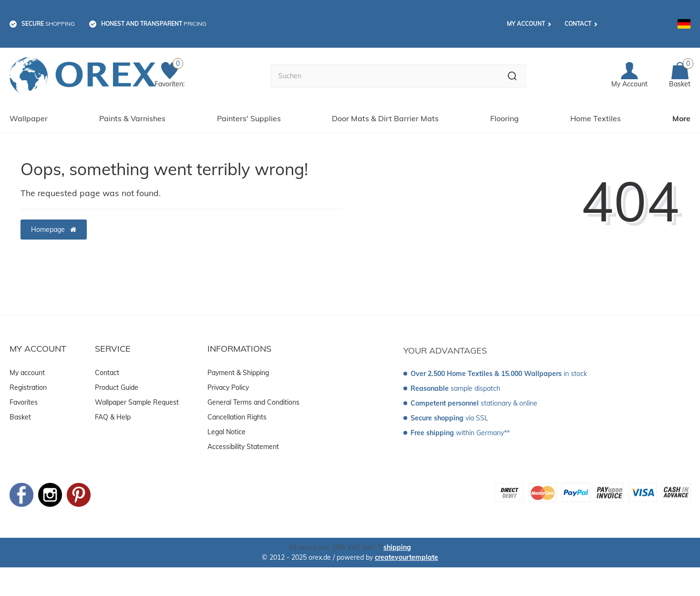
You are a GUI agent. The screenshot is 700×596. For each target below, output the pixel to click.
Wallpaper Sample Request (137, 402)
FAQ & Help (113, 417)
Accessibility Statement (243, 447)
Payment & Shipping (238, 373)
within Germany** (460, 433)
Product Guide (117, 387)
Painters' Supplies (249, 118)
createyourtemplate (407, 557)
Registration (28, 387)
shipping (397, 547)
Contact (578, 24)
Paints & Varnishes (132, 118)
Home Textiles (596, 118)
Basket (20, 417)
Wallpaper (29, 118)
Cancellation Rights (237, 417)
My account (526, 24)
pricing (154, 24)
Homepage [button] (54, 230)
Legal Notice (226, 432)
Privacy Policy (228, 387)
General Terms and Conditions (253, 402)
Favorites (24, 402)
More (681, 118)
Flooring (504, 118)
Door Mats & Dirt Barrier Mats (385, 118)
